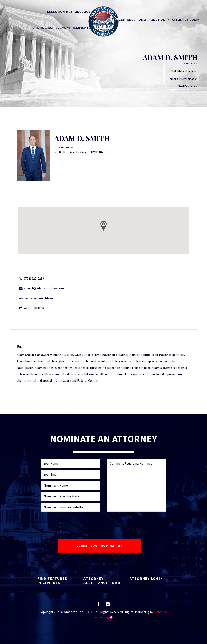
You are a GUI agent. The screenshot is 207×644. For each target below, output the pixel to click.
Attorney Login (186, 20)
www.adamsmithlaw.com (41, 298)
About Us (157, 20)
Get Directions (34, 308)
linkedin (108, 605)
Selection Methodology (69, 12)
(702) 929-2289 (34, 278)
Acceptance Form (130, 20)
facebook (98, 605)
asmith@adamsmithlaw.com (44, 288)
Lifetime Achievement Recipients (62, 28)
